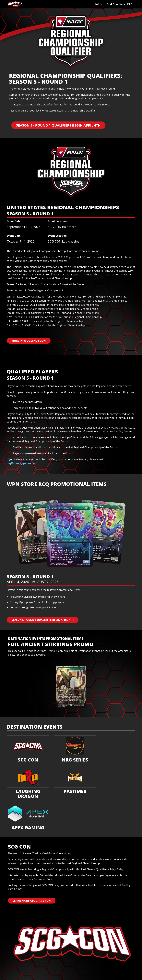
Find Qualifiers (116, 4)
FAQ (130, 4)
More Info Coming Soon (29, 341)
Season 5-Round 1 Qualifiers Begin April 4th (43, 620)
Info (99, 4)
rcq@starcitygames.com (22, 463)
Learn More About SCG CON (32, 901)
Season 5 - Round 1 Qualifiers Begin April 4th (58, 125)
